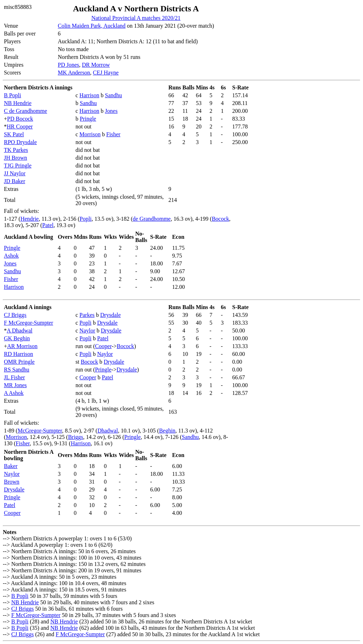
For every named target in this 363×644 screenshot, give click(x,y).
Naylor (87, 331)
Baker (11, 466)
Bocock (220, 219)
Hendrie (30, 219)
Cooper (103, 346)
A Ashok (14, 393)
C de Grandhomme (26, 111)
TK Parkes (16, 150)
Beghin (167, 431)
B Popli (12, 95)
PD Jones (68, 65)
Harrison (89, 95)
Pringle (88, 119)
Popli (86, 219)
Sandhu (113, 95)
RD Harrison (18, 354)
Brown (12, 482)
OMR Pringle (19, 362)
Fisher (113, 134)
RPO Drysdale (20, 142)
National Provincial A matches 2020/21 (136, 18)
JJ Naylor (15, 173)
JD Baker (15, 181)
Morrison (90, 134)
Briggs (76, 437)
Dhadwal (108, 431)
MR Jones (15, 385)
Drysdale (111, 315)
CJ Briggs (15, 315)
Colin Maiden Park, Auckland (92, 26)
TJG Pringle (18, 166)
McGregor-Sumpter (40, 431)
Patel (48, 225)
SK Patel (14, 134)
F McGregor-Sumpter (29, 323)
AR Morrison (22, 346)
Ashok (11, 256)
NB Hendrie (18, 103)
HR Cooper (20, 126)
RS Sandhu (17, 370)
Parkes (87, 315)
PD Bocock (20, 119)
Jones (111, 111)
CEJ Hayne (106, 73)
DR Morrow (96, 65)
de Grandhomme (152, 219)
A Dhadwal (19, 331)
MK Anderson (74, 73)
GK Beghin (17, 338)
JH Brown (15, 158)
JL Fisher (14, 377)
